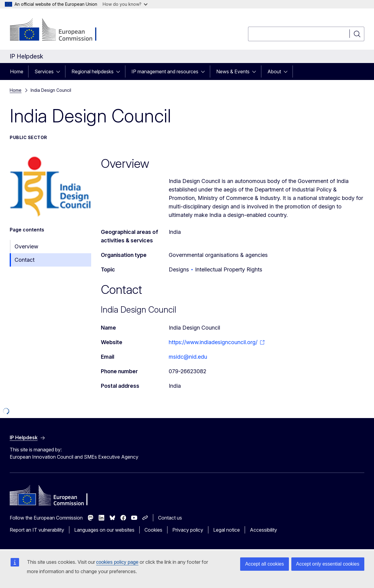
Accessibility (263, 530)
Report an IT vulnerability (37, 530)
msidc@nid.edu (188, 357)
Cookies (153, 530)
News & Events (233, 71)
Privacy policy (188, 530)
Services (44, 71)
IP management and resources (165, 71)
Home (17, 71)
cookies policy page (117, 562)
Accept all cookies (264, 564)
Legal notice (227, 530)
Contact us (170, 518)
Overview (26, 246)
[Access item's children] (60, 71)
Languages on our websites (104, 530)
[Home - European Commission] (59, 30)
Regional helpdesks (93, 71)
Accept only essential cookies (328, 564)
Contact (25, 260)
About (274, 71)
